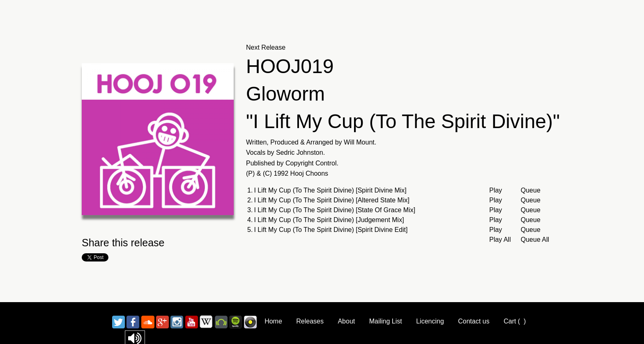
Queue (531, 190)
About (346, 321)
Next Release (266, 47)
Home (273, 321)
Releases (310, 321)
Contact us (474, 321)
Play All (500, 240)
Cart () (515, 321)
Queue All (535, 240)
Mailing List (386, 321)
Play (496, 190)
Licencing (430, 321)
